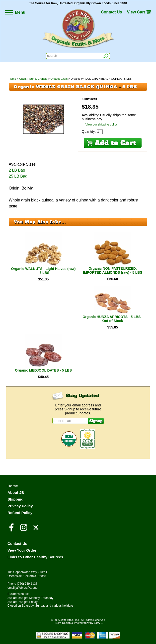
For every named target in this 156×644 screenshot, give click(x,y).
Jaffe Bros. (67, 620)
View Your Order (22, 550)
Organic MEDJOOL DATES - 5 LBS (43, 370)
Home (12, 79)
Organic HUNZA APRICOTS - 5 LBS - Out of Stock (113, 319)
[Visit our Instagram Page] (24, 530)
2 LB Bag (17, 170)
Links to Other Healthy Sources (35, 557)
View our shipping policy (102, 125)
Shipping (15, 499)
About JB (16, 492)
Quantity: (89, 131)
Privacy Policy (20, 506)
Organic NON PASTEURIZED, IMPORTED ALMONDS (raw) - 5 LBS (113, 270)
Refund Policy (20, 513)
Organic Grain (59, 79)
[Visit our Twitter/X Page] (36, 530)
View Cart (136, 12)
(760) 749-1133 (27, 584)
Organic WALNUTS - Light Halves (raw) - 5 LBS (43, 271)
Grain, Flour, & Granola (33, 79)
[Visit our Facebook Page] (11, 530)
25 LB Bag (18, 176)
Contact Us (111, 12)
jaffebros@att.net (27, 588)
